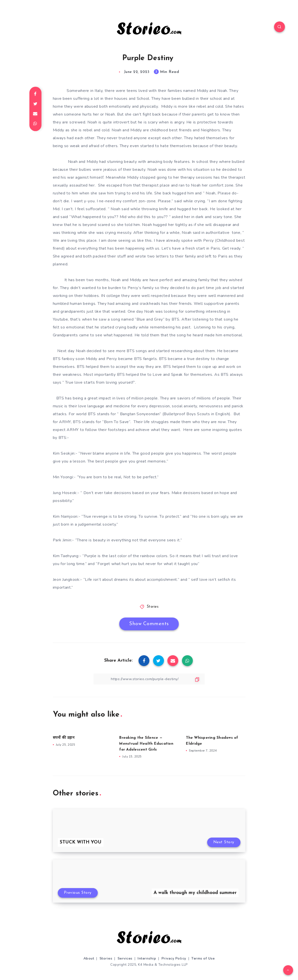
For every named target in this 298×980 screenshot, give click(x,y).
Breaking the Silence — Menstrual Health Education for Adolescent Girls (146, 744)
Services (125, 958)
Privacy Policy (174, 958)
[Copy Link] (149, 679)
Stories (153, 607)
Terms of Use (203, 958)
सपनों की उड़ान (64, 738)
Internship (147, 958)
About (89, 958)
